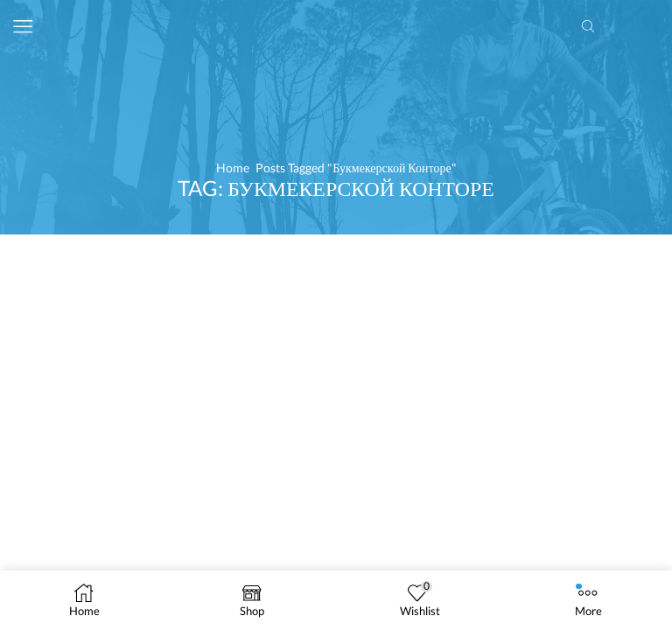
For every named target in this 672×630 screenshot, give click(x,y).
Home (233, 168)
